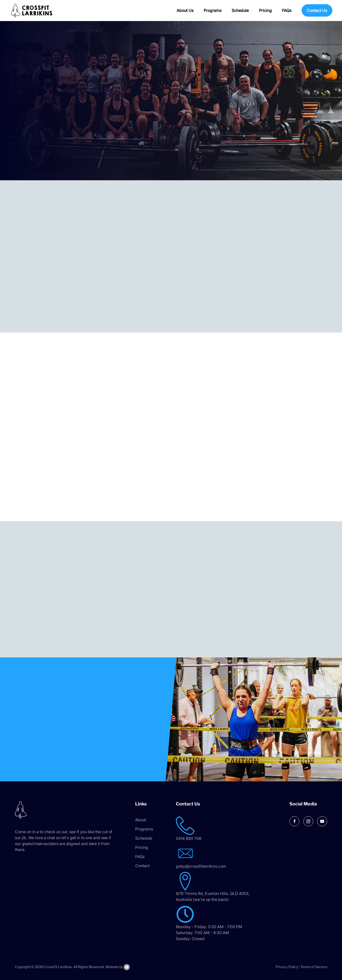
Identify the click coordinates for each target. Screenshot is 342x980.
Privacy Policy (287, 967)
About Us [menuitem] (185, 10)
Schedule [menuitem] (240, 10)
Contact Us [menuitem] (317, 10)
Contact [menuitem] (142, 866)
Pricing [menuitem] (265, 10)
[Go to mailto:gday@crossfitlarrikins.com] (225, 857)
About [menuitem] (141, 820)
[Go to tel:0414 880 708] (225, 829)
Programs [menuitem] (213, 10)
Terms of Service (314, 967)
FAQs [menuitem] (287, 10)
